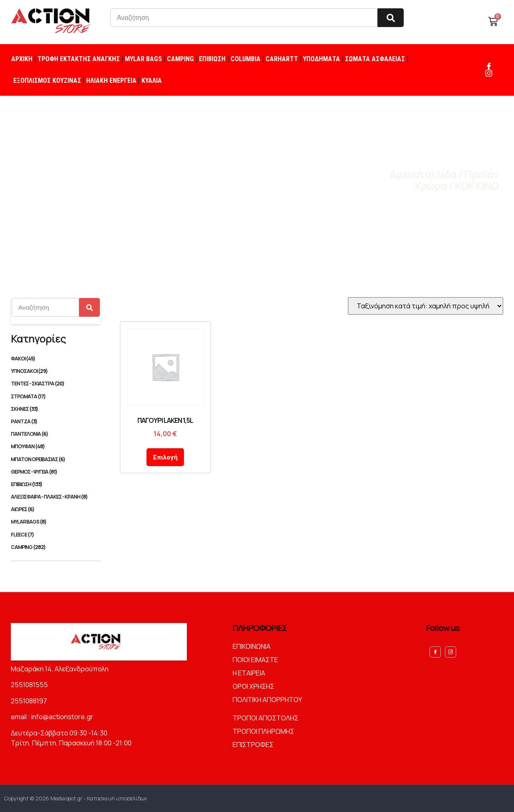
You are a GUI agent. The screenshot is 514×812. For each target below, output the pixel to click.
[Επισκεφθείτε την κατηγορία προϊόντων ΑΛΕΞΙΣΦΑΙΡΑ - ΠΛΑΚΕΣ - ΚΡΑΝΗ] (56, 497)
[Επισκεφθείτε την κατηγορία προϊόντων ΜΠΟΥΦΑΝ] (56, 446)
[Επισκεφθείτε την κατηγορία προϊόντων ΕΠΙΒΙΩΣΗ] (56, 484)
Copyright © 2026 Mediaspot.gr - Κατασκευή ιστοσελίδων (76, 798)
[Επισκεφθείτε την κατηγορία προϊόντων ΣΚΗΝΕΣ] (56, 409)
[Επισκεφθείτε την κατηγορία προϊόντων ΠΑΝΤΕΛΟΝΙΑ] (56, 434)
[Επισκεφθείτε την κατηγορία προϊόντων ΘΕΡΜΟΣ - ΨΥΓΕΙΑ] (56, 472)
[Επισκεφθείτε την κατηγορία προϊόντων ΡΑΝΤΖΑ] (56, 421)
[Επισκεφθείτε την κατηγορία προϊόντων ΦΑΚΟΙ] (56, 359)
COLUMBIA (246, 59)
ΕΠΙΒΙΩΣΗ (212, 59)
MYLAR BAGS (143, 59)
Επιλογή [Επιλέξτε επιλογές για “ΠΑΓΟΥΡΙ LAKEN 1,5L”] (165, 457)
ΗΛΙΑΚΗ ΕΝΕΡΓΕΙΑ (111, 81)
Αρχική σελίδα (423, 174)
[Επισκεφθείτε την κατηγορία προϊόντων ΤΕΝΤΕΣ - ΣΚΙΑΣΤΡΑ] (56, 384)
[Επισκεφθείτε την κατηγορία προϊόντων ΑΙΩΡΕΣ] (56, 509)
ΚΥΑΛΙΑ (152, 81)
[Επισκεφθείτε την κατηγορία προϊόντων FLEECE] (56, 535)
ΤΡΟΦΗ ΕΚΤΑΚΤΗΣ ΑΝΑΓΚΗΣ (79, 59)
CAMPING (180, 59)
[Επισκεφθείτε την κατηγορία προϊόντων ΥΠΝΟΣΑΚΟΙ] (56, 371)
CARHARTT (282, 59)
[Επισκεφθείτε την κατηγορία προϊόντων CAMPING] (56, 547)
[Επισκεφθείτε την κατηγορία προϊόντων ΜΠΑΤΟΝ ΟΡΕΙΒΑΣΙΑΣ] (56, 459)
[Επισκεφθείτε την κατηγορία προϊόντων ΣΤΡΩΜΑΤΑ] (56, 396)
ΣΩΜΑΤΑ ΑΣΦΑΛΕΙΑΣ (375, 59)
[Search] (391, 18)
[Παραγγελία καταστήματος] (426, 306)
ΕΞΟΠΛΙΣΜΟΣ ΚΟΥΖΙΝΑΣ (47, 81)
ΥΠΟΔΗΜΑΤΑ (322, 59)
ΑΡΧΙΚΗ (22, 59)
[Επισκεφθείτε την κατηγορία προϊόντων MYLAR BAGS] (56, 522)
